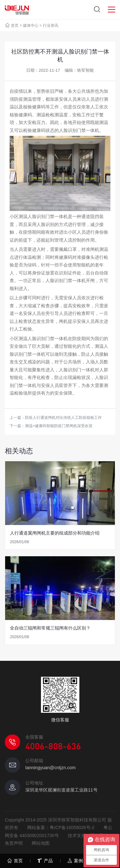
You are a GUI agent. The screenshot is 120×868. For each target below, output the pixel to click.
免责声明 (14, 843)
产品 (45, 861)
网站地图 (41, 843)
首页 (15, 26)
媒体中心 (31, 26)
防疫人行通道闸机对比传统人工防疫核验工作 (63, 418)
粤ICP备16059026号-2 (72, 828)
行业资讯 (51, 26)
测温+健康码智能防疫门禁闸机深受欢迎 (59, 426)
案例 (75, 861)
